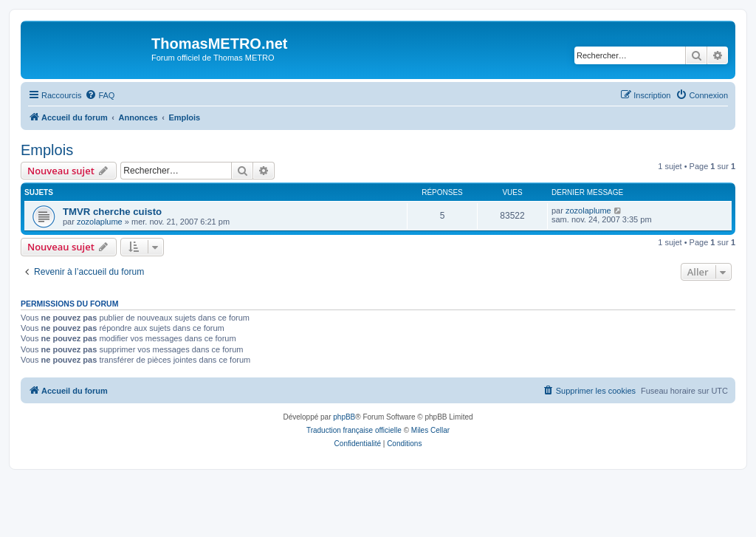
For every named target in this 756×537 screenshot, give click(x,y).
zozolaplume (100, 222)
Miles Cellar (430, 430)
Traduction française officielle (354, 430)
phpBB (344, 417)
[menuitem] (100, 95)
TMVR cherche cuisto (112, 212)
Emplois (47, 150)
